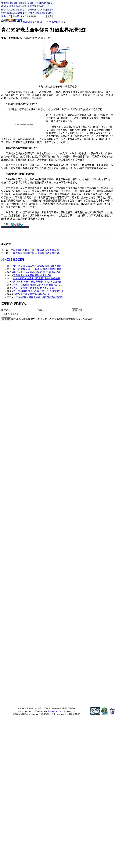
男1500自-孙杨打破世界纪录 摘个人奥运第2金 (37, 282)
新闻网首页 (29, 22)
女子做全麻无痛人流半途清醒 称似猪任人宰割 (37, 266)
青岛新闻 (18, 260)
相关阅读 (7, 260)
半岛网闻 (54, 22)
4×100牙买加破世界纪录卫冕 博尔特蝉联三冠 (37, 279)
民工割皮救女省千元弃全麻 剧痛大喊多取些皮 (37, 269)
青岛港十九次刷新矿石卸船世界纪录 (32, 275)
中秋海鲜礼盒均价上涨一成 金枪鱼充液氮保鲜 (35, 250)
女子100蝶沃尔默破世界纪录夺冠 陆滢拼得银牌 (38, 297)
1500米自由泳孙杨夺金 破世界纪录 (31, 294)
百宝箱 (16, 16)
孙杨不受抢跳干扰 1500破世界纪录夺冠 (34, 288)
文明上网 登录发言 (16, 315)
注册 (81, 310)
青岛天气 (6, 16)
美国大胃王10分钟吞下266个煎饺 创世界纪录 (37, 272)
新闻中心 (42, 22)
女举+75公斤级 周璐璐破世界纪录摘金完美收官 (38, 285)
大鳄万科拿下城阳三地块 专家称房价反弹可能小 (36, 253)
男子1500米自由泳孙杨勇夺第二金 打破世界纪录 (39, 291)
